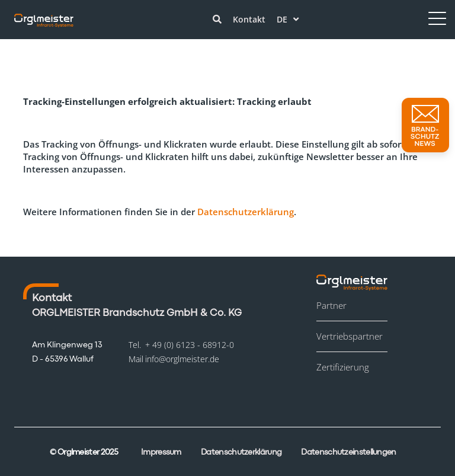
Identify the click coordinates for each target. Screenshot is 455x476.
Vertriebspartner (350, 336)
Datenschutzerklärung (246, 212)
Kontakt (249, 19)
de (288, 19)
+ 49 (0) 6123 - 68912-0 (190, 345)
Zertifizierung (343, 367)
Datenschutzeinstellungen (348, 452)
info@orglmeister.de (182, 359)
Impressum (161, 452)
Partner (331, 305)
